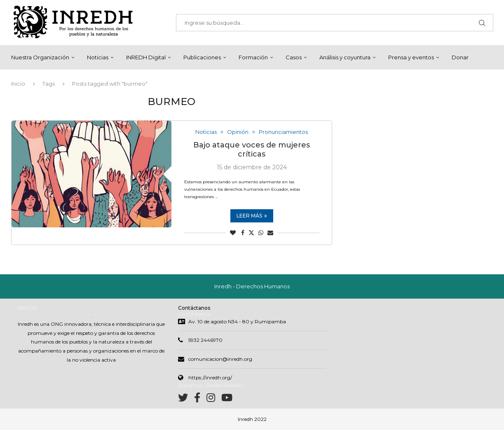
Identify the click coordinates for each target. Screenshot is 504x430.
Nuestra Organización (40, 57)
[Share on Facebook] (243, 233)
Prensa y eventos (411, 57)
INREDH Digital (146, 57)
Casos (294, 57)
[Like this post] (233, 233)
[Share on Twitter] (251, 233)
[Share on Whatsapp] (261, 233)
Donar (460, 57)
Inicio (18, 84)
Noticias (98, 57)
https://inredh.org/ (210, 377)
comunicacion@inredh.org (220, 359)
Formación (253, 57)
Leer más (252, 216)
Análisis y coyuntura (345, 57)
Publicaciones (202, 57)
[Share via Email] (270, 233)
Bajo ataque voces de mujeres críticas (252, 150)
